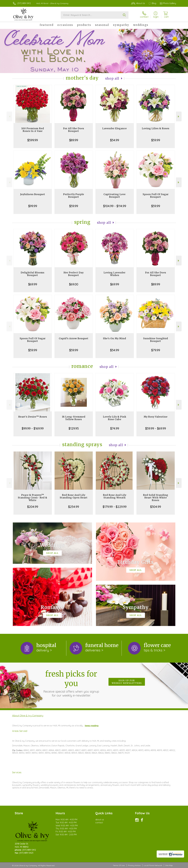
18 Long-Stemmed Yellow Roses (74, 418)
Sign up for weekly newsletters (127, 682)
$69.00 (74, 284)
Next (179, 117)
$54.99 (115, 140)
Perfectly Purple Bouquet (74, 196)
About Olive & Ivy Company (28, 715)
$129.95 (74, 428)
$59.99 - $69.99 (156, 428)
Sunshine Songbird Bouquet (156, 340)
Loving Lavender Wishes (115, 274)
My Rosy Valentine (156, 417)
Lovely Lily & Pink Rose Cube (115, 418)
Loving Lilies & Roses (156, 128)
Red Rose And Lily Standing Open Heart (74, 496)
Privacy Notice (134, 865)
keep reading (92, 726)
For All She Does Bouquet (74, 130)
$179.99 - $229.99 (115, 507)
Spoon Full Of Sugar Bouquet (156, 196)
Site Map (169, 865)
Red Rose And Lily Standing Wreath (115, 496)
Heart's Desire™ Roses (33, 417)
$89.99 (74, 140)
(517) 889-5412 (24, 3)
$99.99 (33, 206)
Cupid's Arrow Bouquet (74, 338)
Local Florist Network (153, 865)
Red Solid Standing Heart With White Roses (156, 498)
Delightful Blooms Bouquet (33, 274)
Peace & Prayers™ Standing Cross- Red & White (33, 498)
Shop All (112, 78)
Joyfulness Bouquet (33, 194)
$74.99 (115, 428)
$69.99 (33, 284)
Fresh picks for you (71, 683)
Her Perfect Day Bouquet (74, 274)
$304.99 (156, 507)
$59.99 (156, 140)
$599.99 (33, 140)
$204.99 (33, 507)
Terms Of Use (119, 865)
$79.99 (156, 350)
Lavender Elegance (115, 128)
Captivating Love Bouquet (115, 196)
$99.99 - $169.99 (33, 428)
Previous (9, 117)
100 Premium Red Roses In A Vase (33, 130)
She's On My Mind (115, 338)
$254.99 (74, 507)
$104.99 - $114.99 (115, 206)
